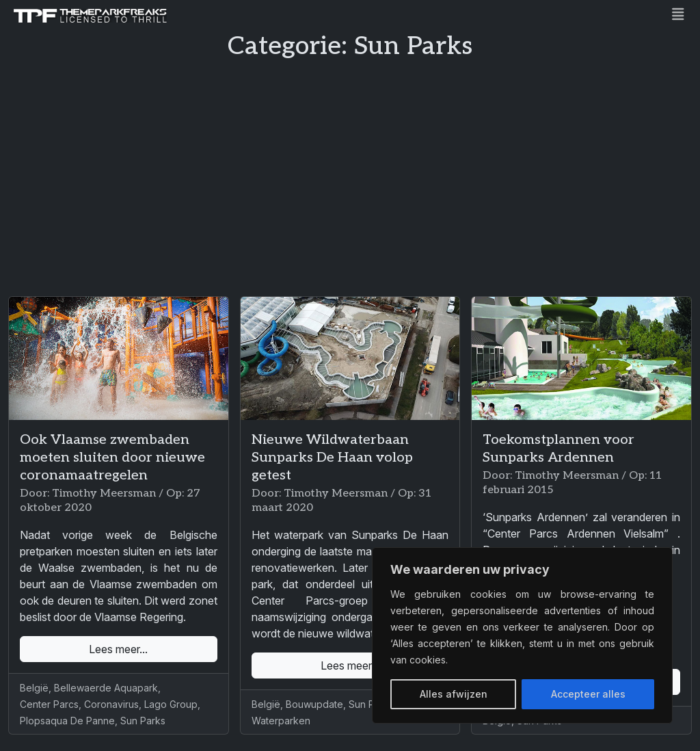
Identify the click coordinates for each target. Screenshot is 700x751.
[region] (522, 635)
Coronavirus (111, 704)
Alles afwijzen (454, 694)
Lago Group (171, 704)
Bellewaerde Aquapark (106, 688)
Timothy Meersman (104, 493)
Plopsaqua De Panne (67, 721)
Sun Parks (143, 721)
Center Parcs (49, 704)
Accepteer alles (588, 694)
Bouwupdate (314, 704)
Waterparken (281, 721)
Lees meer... (118, 649)
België (34, 688)
